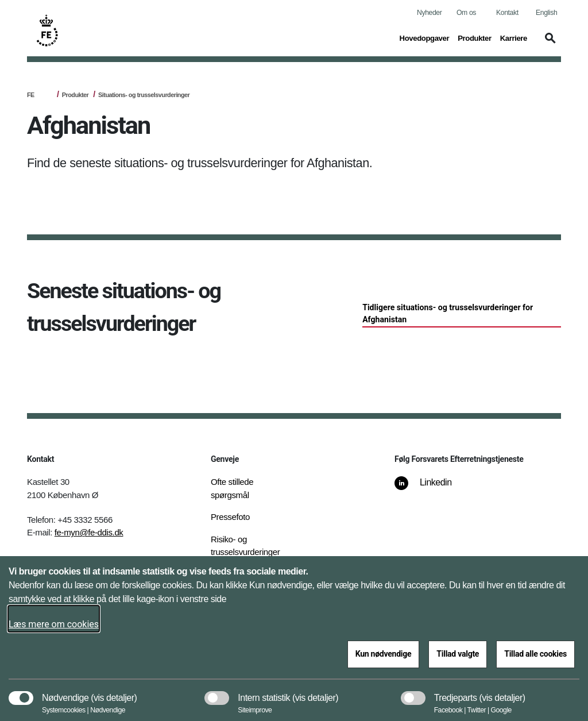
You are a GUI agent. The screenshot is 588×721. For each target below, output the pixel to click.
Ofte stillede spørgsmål (232, 488)
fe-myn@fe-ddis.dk (89, 532)
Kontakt (507, 13)
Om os (466, 13)
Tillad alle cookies (535, 654)
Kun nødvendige (384, 654)
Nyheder (429, 13)
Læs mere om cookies (54, 624)
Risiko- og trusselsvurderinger (245, 546)
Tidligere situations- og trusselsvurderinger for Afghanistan (448, 313)
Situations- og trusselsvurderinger (144, 95)
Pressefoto (230, 517)
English (546, 13)
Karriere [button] (514, 37)
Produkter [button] (475, 37)
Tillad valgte (458, 654)
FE (31, 95)
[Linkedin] (431, 488)
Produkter (75, 95)
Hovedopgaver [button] (425, 37)
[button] (548, 44)
